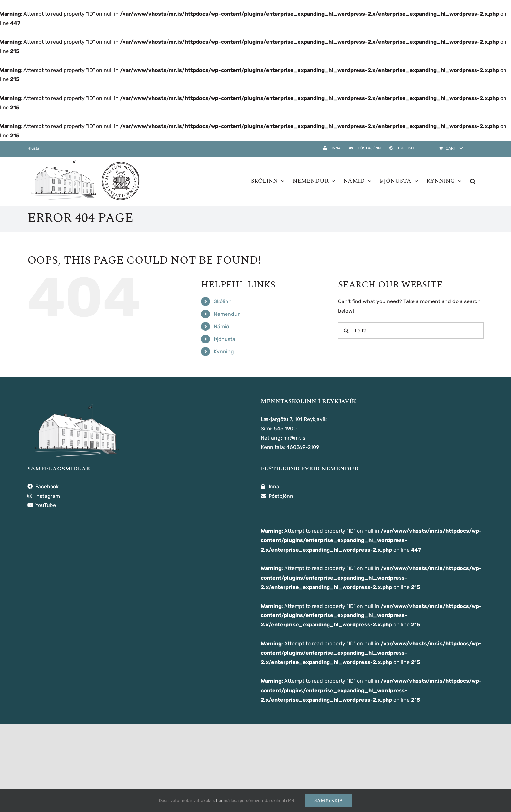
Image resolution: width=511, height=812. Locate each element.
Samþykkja (329, 800)
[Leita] (346, 330)
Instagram (44, 496)
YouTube (42, 505)
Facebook (43, 487)
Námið (221, 326)
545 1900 (285, 429)
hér (219, 800)
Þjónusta (225, 339)
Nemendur (227, 314)
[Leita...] (411, 330)
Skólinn (223, 301)
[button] (473, 181)
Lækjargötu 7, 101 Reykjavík (294, 419)
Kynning (224, 351)
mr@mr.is (294, 438)
